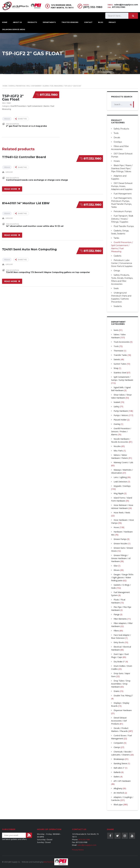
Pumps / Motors (121, 415)
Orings (117, 271)
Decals (117, 137)
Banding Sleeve (120, 763)
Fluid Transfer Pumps (124, 226)
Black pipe (118, 805)
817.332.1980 (49, 95)
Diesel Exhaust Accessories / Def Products (119, 721)
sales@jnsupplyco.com (126, 5)
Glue (116, 566)
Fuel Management (123, 194)
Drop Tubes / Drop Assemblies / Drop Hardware (121, 684)
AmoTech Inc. (49, 862)
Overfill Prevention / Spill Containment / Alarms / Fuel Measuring (36, 86)
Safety (116, 407)
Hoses (117, 161)
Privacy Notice (78, 850)
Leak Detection (120, 482)
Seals (116, 288)
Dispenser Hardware (123, 710)
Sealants (118, 306)
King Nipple (119, 493)
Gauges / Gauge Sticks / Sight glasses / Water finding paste (122, 577)
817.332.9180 (119, 7)
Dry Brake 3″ (119, 662)
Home (5, 86)
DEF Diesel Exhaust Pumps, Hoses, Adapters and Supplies (122, 186)
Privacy (112, 22)
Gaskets (117, 256)
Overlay (117, 424)
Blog (101, 22)
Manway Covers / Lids (123, 462)
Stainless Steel (120, 373)
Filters (116, 631)
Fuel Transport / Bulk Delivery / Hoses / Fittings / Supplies (122, 219)
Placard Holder (120, 420)
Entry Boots (119, 642)
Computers (119, 743)
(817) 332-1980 (93, 7)
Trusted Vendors (70, 22)
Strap (116, 368)
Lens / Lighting (120, 477)
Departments (49, 22)
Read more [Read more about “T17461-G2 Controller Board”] (11, 189)
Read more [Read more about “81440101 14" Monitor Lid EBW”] (11, 235)
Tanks (116, 238)
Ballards (117, 772)
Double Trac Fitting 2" (123, 696)
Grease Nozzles (121, 543)
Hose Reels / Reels (122, 513)
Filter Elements (120, 619)
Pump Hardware (121, 411)
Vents (116, 330)
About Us (17, 22)
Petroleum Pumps (123, 211)
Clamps (117, 747)
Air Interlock (119, 793)
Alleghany (118, 788)
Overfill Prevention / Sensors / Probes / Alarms (121, 431)
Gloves (117, 570)
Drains (116, 691)
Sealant (117, 402)
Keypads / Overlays (122, 486)
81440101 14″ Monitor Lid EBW (26, 203)
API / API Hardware (122, 781)
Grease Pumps (120, 539)
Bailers (117, 777)
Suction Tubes (120, 364)
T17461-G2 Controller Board (24, 157)
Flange (117, 614)
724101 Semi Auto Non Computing (29, 249)
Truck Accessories (122, 342)
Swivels (117, 359)
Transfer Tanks (120, 355)
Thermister (118, 351)
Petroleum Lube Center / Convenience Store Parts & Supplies (122, 263)
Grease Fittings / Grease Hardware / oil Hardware (121, 558)
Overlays (118, 142)
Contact (88, 22)
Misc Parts (118, 451)
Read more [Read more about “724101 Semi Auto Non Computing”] (11, 281)
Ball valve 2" (119, 768)
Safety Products (121, 129)
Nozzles (117, 446)
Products (32, 22)
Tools (116, 133)
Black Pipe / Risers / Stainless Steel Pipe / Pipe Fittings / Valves (122, 168)
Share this (21, 119)
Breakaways (119, 759)
